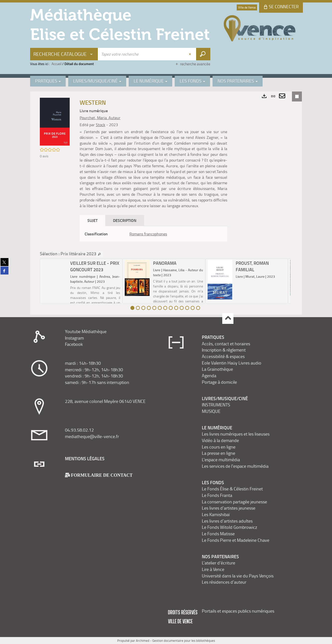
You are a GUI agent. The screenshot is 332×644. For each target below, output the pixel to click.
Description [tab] (125, 220)
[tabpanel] (153, 234)
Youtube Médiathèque (86, 331)
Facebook (74, 344)
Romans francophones (148, 234)
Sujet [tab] (92, 220)
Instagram (74, 338)
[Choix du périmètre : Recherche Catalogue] (64, 54)
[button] (55, 121)
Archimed (143, 641)
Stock (101, 125)
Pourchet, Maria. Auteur (100, 118)
